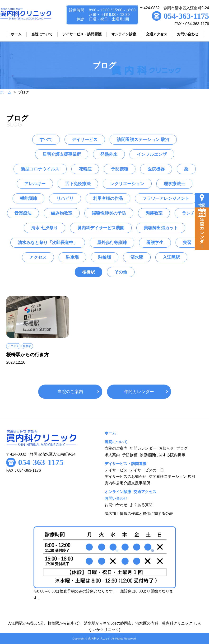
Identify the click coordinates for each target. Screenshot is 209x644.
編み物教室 (62, 213)
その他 (121, 272)
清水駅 (137, 257)
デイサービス (85, 140)
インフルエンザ (152, 154)
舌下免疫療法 (78, 184)
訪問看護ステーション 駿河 (143, 140)
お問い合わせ (116, 505)
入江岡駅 (171, 257)
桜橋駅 (88, 272)
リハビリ (65, 198)
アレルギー (35, 184)
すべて (46, 140)
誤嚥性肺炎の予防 (109, 213)
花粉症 (85, 169)
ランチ (188, 213)
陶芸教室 (154, 213)
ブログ (182, 448)
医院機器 (156, 169)
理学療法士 (174, 184)
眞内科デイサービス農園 (101, 228)
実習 (187, 243)
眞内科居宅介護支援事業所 (127, 483)
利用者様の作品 (108, 198)
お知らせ (166, 448)
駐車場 (72, 257)
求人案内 (112, 455)
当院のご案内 (70, 392)
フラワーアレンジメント (166, 198)
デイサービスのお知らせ (125, 477)
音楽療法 (23, 213)
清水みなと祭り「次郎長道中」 (48, 243)
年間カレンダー (139, 392)
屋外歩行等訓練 (112, 243)
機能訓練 (28, 198)
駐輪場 (105, 257)
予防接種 (120, 169)
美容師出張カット (161, 228)
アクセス (38, 257)
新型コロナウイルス (40, 169)
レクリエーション (127, 184)
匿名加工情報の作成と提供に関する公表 (139, 514)
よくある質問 (141, 505)
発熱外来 (109, 154)
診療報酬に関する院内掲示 (163, 455)
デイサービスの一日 (147, 470)
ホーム (6, 92)
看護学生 (155, 243)
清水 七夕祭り (44, 228)
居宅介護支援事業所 (62, 154)
